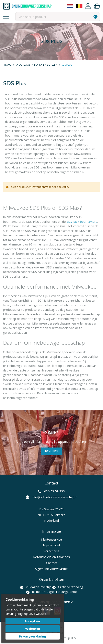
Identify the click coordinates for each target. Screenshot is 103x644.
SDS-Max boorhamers (82, 222)
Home (8, 65)
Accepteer (33, 621)
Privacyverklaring (33, 636)
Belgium (79, 6)
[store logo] (27, 6)
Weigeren (33, 629)
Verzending (51, 551)
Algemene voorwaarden (52, 569)
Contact (52, 563)
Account (88, 6)
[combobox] (58, 17)
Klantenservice (51, 539)
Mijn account (52, 545)
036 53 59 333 (55, 491)
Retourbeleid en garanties (51, 557)
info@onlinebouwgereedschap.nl (55, 497)
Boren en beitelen (46, 65)
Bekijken (51, 451)
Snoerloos (23, 65)
